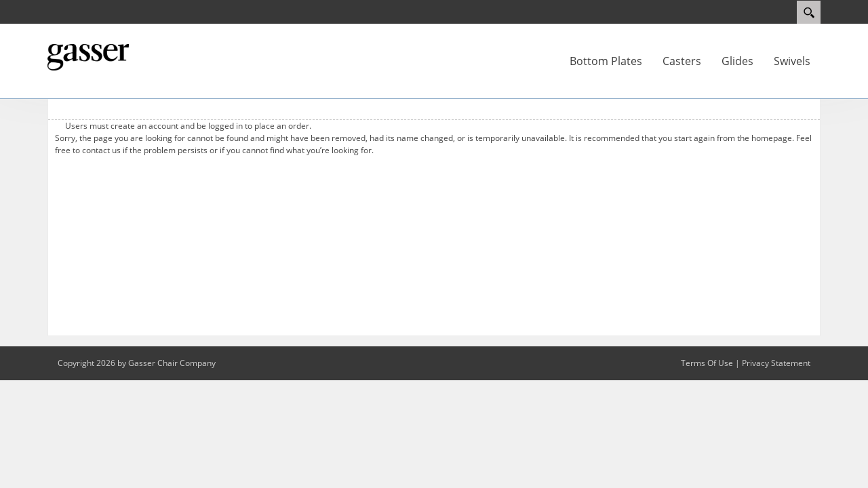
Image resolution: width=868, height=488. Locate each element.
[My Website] (88, 56)
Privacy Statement (776, 363)
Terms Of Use (707, 363)
